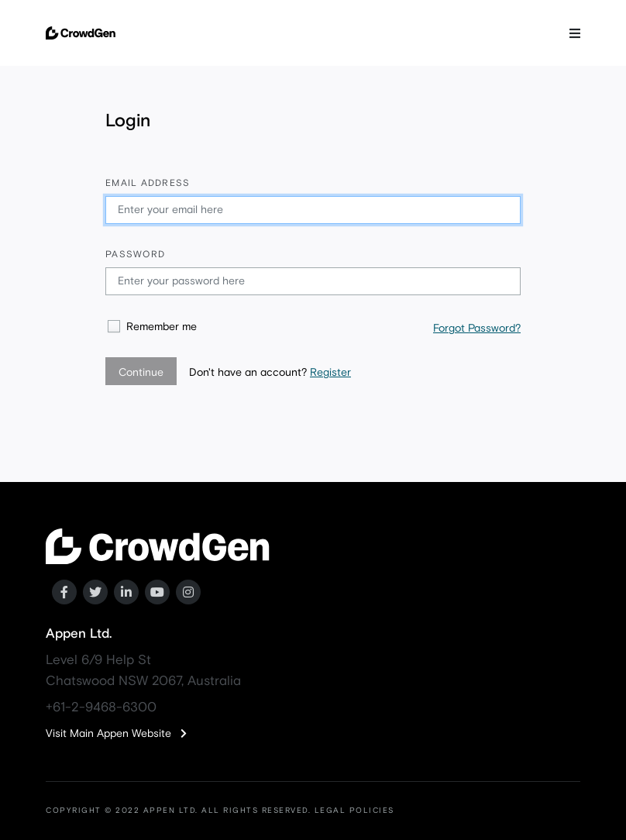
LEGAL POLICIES (354, 811)
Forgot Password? (477, 329)
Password (135, 255)
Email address (148, 184)
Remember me (162, 327)
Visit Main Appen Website (116, 734)
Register (330, 373)
